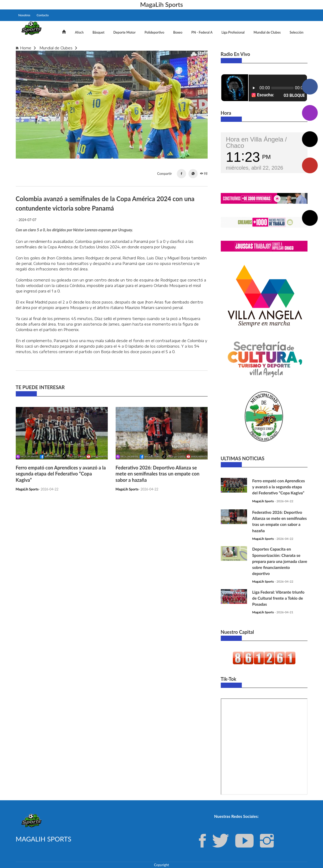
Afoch (79, 32)
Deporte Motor (124, 32)
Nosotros (24, 15)
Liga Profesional (233, 32)
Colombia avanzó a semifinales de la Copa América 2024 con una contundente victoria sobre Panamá (173, 48)
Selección (297, 32)
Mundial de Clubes (267, 32)
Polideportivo (154, 32)
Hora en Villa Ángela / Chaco (257, 142)
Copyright (161, 865)
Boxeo (178, 32)
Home (26, 48)
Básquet (98, 32)
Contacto (43, 15)
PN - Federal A (202, 32)
